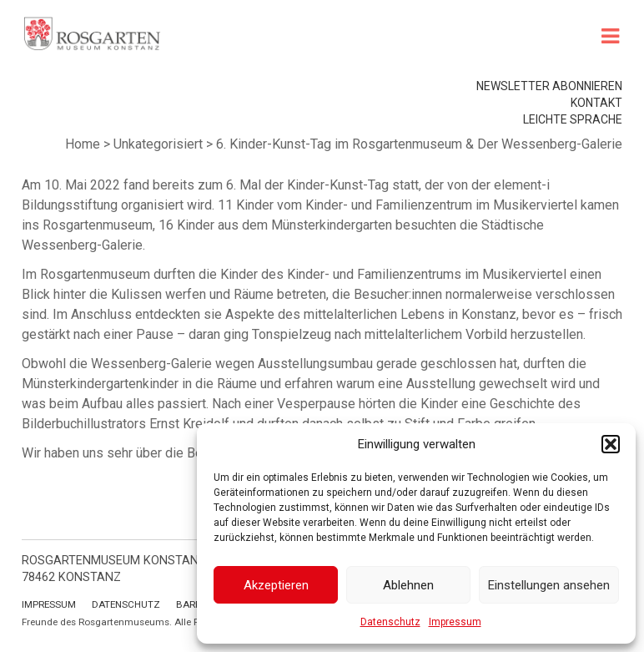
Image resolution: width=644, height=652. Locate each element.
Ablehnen (408, 585)
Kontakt (596, 103)
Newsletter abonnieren (549, 86)
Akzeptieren (276, 585)
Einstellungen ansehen (549, 585)
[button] (611, 444)
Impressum (455, 622)
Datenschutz (390, 622)
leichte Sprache (573, 119)
